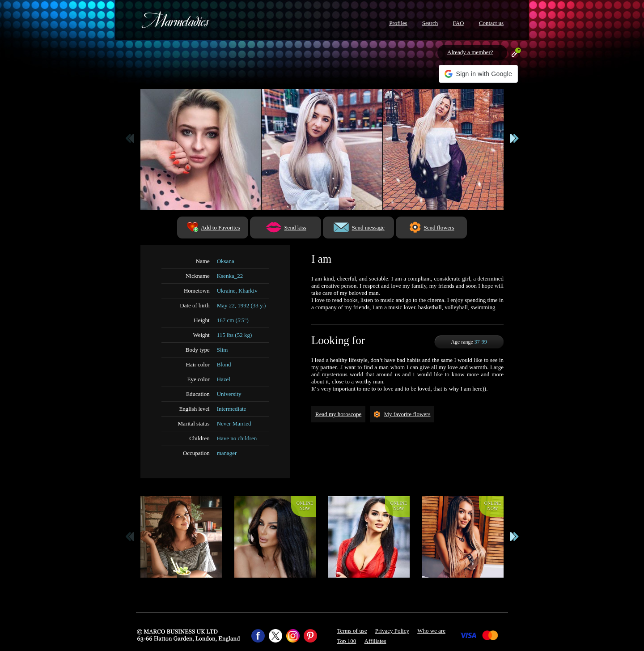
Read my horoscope (338, 414)
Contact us (491, 23)
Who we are (431, 631)
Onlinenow (305, 506)
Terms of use (352, 631)
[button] (478, 74)
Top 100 (347, 641)
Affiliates (375, 641)
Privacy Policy (392, 631)
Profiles (398, 23)
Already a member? (470, 52)
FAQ (458, 23)
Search (430, 23)
